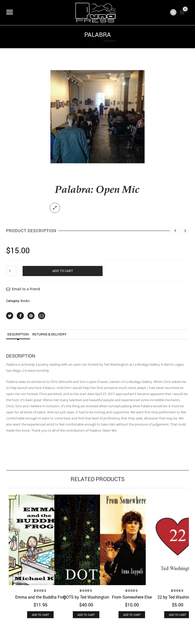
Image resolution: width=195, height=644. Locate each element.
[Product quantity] (11, 271)
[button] (40, 615)
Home (84, 41)
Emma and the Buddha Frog (40, 597)
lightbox (55, 208)
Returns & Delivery (49, 334)
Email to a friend (26, 289)
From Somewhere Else (132, 597)
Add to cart (63, 271)
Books (97, 41)
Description (18, 334)
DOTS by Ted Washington (86, 597)
